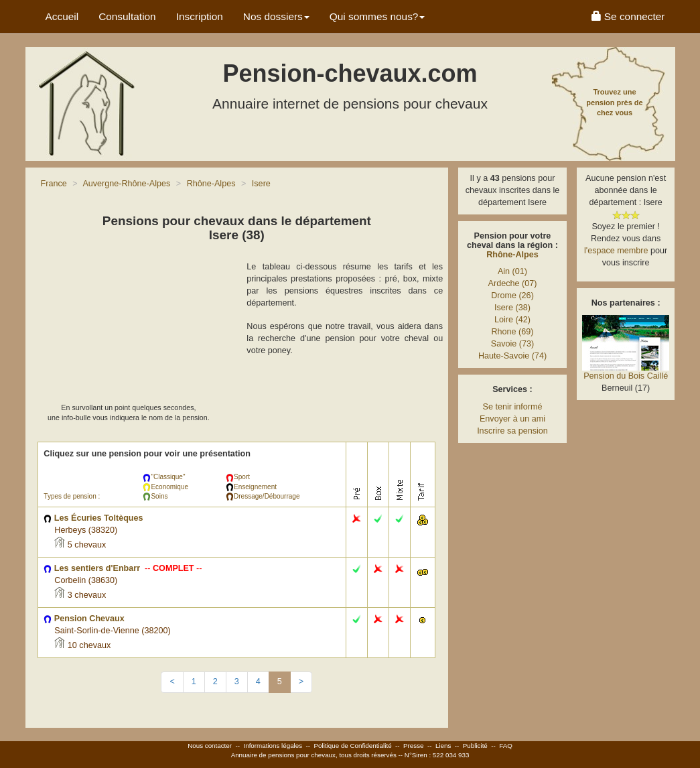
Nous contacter (210, 746)
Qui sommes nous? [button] (377, 16)
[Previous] (172, 682)
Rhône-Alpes (512, 255)
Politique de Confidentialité (353, 746)
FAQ (506, 746)
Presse (414, 746)
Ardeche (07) (513, 283)
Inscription (200, 16)
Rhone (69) (512, 332)
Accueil (62, 16)
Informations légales (273, 746)
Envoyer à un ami (512, 419)
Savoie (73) (512, 344)
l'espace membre (616, 251)
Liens (443, 746)
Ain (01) (512, 271)
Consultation (127, 16)
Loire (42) (512, 320)
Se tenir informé (513, 407)
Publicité (475, 746)
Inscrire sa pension (512, 431)
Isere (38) (512, 308)
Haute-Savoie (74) (512, 356)
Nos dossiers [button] (276, 16)
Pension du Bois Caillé (626, 376)
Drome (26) (512, 296)
